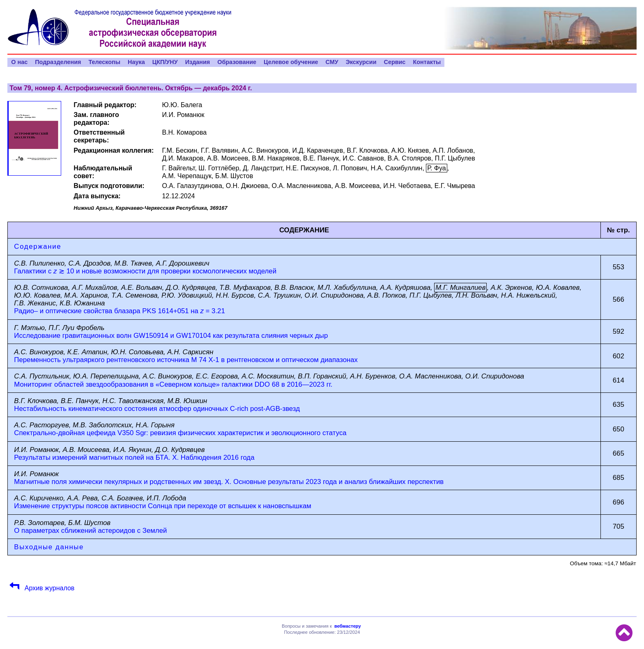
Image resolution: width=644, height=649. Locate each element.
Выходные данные (49, 547)
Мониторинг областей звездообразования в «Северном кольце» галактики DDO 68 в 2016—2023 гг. (173, 384)
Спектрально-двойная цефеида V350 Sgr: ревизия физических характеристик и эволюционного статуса (180, 433)
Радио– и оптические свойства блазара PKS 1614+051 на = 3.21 (119, 311)
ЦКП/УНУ (165, 62)
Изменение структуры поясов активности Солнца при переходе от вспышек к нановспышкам (162, 506)
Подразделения (58, 62)
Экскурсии (361, 62)
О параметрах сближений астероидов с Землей (90, 531)
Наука (136, 62)
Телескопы (104, 62)
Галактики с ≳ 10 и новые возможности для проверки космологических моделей (145, 271)
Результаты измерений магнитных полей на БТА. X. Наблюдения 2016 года (134, 458)
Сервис (394, 62)
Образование (237, 62)
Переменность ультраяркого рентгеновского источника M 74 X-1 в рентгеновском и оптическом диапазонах (186, 360)
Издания (198, 62)
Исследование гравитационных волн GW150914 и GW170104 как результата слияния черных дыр (171, 336)
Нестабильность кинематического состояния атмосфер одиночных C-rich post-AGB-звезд (157, 409)
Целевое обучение (291, 62)
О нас (19, 62)
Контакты (427, 62)
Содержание (38, 247)
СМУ (332, 62)
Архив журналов (48, 588)
